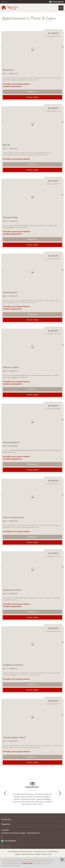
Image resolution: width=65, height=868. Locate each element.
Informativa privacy (28, 854)
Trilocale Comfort (11, 367)
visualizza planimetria (12, 86)
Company (18, 854)
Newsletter (32, 819)
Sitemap (44, 854)
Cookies (38, 854)
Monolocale (8, 70)
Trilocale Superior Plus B (14, 738)
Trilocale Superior (11, 443)
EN (6, 2)
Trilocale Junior (10, 292)
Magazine (32, 824)
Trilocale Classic (10, 218)
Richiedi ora (32, 92)
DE (4, 2)
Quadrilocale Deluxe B (13, 665)
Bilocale (7, 145)
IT (2, 2)
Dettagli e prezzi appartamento (16, 84)
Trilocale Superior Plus (13, 517)
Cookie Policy (28, 863)
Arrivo (50, 854)
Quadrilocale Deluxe (12, 590)
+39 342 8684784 (56, 2)
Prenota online (32, 97)
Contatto (32, 830)
